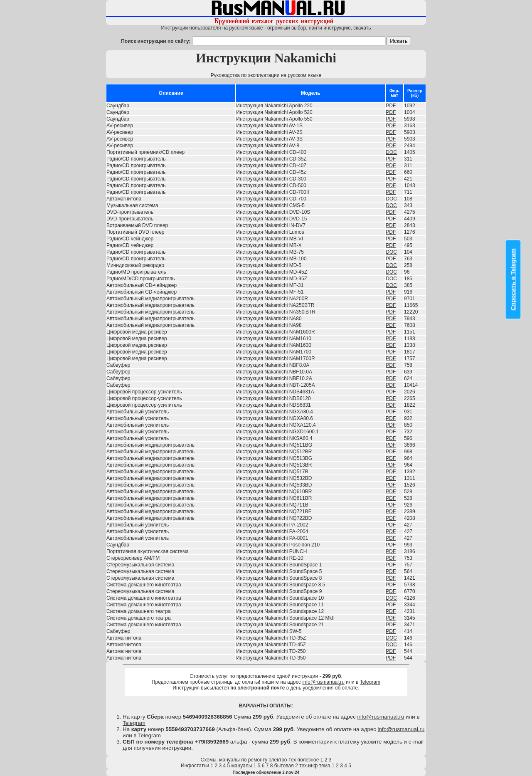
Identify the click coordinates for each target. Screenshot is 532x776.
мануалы (242, 766)
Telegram (370, 682)
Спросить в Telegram (513, 280)
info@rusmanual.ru (323, 682)
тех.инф (308, 766)
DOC (391, 152)
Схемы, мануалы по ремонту (234, 760)
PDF (391, 106)
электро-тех (283, 760)
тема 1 (327, 766)
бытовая (284, 766)
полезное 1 (310, 760)
